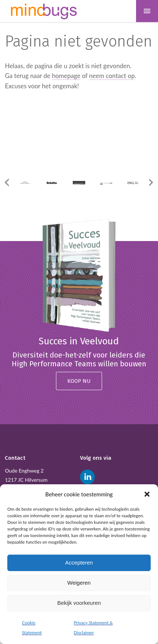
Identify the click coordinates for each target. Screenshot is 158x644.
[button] (147, 494)
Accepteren (79, 562)
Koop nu (79, 381)
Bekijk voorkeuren (79, 603)
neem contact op (112, 76)
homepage (66, 76)
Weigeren (79, 583)
